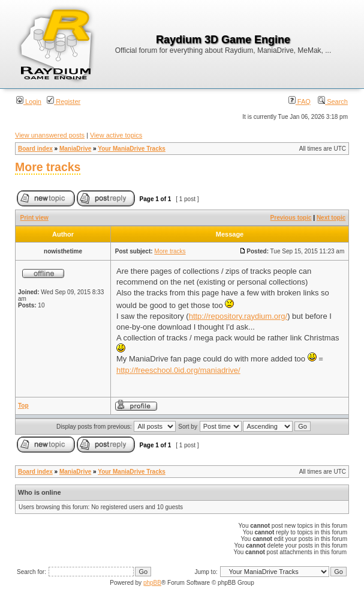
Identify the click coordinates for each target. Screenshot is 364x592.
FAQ (300, 101)
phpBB (152, 583)
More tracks (48, 167)
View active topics (116, 135)
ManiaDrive (75, 149)
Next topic (331, 218)
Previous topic (291, 218)
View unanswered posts (50, 135)
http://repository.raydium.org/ (238, 316)
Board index (35, 149)
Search (333, 101)
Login (29, 101)
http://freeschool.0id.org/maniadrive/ (178, 370)
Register (64, 101)
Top (23, 406)
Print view (34, 218)
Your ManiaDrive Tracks (132, 149)
